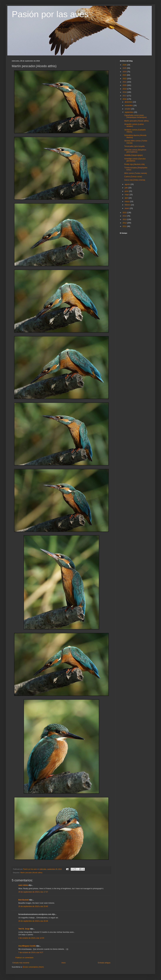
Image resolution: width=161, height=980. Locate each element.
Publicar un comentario (24, 958)
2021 (125, 82)
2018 (125, 92)
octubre (128, 109)
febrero (128, 205)
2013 (125, 219)
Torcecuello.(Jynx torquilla (134, 146)
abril (127, 198)
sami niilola (23, 885)
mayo (127, 195)
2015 (125, 213)
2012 (125, 223)
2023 (125, 75)
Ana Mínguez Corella (27, 946)
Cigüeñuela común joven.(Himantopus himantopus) (135, 116)
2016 (125, 99)
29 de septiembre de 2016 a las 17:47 (33, 892)
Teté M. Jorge (24, 929)
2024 (125, 72)
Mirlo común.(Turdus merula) (136, 173)
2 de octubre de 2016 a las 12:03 (31, 938)
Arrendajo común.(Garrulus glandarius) (135, 160)
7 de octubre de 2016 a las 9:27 (31, 952)
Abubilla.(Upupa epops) (133, 155)
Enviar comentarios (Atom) (33, 967)
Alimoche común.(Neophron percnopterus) (135, 151)
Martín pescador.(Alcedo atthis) (31, 873)
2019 (125, 89)
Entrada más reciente (21, 963)
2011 (125, 226)
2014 (125, 216)
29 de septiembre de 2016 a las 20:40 (33, 906)
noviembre (129, 105)
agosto (128, 184)
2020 (125, 85)
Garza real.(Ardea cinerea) (135, 180)
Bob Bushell (24, 900)
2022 (125, 79)
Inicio (64, 963)
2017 (125, 96)
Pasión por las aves (50, 14)
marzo (127, 201)
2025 (125, 68)
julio (127, 188)
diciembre (129, 102)
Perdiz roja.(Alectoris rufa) (134, 164)
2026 (125, 65)
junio (127, 191)
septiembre (129, 112)
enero (127, 208)
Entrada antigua (104, 963)
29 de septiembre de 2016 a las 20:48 (33, 921)
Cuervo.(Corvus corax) (133, 177)
